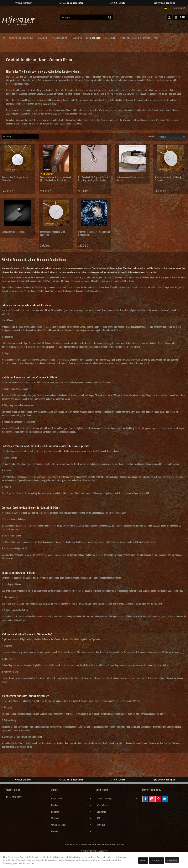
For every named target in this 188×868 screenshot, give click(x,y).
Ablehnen (143, 860)
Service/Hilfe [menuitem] (180, 8)
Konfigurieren (172, 860)
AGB (99, 818)
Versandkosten (99, 844)
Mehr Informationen (26, 863)
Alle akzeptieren (156, 860)
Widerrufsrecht (103, 805)
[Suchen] (110, 17)
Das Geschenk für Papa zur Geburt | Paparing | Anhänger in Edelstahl (94, 179)
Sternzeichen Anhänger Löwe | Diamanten (168, 179)
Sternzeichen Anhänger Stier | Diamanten (53, 233)
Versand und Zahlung (59, 825)
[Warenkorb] (180, 17)
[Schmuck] (77, 37)
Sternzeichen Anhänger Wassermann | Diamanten (94, 233)
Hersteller (55, 831)
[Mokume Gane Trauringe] (21, 37)
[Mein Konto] (169, 17)
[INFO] (156, 37)
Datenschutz (102, 812)
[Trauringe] (42, 37)
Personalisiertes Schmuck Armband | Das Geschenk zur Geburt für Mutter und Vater (55, 179)
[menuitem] (87, 17)
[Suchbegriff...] (87, 17)
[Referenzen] (110, 37)
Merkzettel (55, 812)
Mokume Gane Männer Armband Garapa (130, 179)
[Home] (3, 38)
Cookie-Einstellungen (105, 799)
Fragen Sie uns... (57, 799)
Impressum (101, 825)
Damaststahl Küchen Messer (14, 232)
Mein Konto (55, 805)
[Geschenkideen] (93, 38)
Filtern (7, 137)
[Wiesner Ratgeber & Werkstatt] (135, 37)
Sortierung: (151, 137)
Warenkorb (55, 818)
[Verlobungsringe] (60, 37)
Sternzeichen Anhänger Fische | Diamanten (15, 179)
